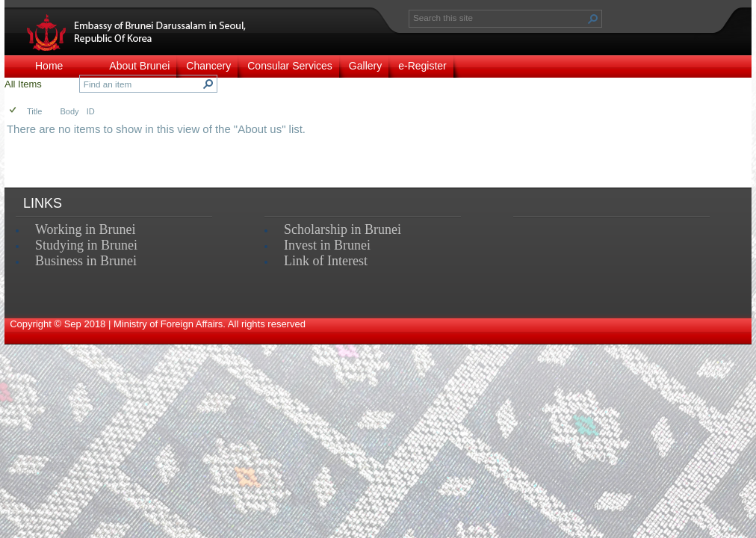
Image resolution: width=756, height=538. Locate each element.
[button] (593, 19)
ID (91, 111)
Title (34, 111)
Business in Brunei (86, 261)
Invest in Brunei (327, 245)
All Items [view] (23, 84)
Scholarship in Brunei (343, 229)
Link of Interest (326, 261)
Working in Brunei (86, 229)
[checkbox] (14, 111)
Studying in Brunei (86, 245)
